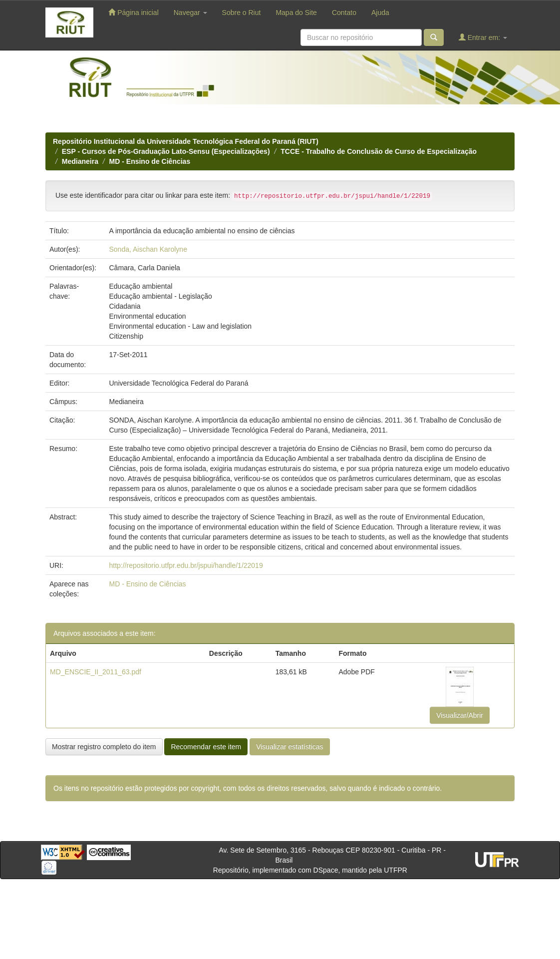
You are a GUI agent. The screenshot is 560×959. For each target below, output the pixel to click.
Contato (344, 12)
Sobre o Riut (242, 12)
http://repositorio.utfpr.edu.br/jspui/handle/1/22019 (186, 565)
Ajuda (380, 12)
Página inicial (133, 12)
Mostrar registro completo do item (104, 747)
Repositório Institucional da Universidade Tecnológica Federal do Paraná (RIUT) (186, 141)
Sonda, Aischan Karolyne (148, 249)
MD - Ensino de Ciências (150, 161)
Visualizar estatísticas (289, 747)
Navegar (190, 12)
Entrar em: (483, 37)
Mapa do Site (296, 12)
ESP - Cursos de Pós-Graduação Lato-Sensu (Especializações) (166, 151)
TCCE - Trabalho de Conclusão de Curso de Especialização (379, 151)
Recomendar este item (206, 747)
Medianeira (80, 161)
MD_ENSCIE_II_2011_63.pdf (96, 672)
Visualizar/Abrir (460, 715)
